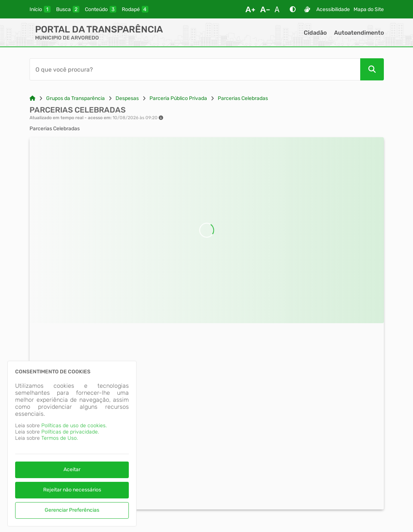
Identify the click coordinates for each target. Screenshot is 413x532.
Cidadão (315, 33)
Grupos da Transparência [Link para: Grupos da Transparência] (75, 98)
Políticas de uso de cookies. (74, 426)
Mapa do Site (369, 9)
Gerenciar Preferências (72, 510)
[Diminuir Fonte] (265, 9)
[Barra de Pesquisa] (195, 69)
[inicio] (40, 9)
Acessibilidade (333, 9)
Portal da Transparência (99, 29)
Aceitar (72, 469)
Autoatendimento (359, 33)
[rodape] (135, 9)
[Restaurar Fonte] (279, 9)
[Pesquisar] (372, 69)
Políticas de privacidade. (70, 432)
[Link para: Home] (32, 98)
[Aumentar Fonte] (250, 9)
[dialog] (72, 444)
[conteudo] (101, 9)
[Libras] (307, 9)
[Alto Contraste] (293, 9)
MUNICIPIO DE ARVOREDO (67, 38)
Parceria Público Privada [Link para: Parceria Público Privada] (178, 98)
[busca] (68, 9)
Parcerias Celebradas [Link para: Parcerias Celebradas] (243, 98)
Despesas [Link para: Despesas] (127, 98)
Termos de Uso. (60, 438)
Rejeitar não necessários (72, 490)
